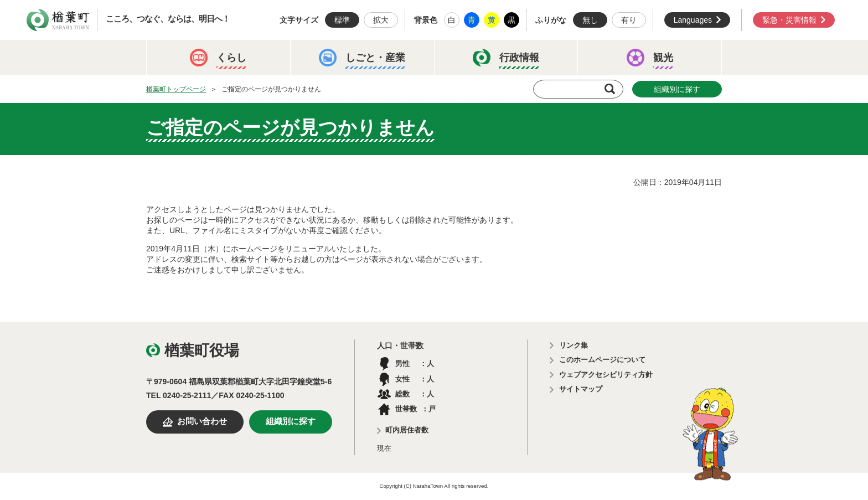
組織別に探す (677, 89)
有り (629, 20)
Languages (693, 20)
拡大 (381, 20)
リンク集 (573, 345)
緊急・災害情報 (789, 20)
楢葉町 (58, 20)
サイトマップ (581, 389)
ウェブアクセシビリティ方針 (606, 375)
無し (590, 20)
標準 (342, 20)
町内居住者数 (407, 430)
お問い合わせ (202, 421)
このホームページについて (602, 360)
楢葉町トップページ (176, 89)
